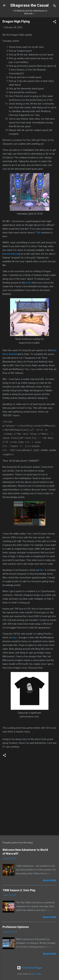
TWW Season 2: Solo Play (19, 890)
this (42, 570)
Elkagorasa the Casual (29, 5)
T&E (38, 233)
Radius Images (36, 974)
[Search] (55, 6)
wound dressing (11, 254)
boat (29, 283)
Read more (50, 881)
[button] (55, 22)
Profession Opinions (16, 927)
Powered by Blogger (29, 968)
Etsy (14, 638)
